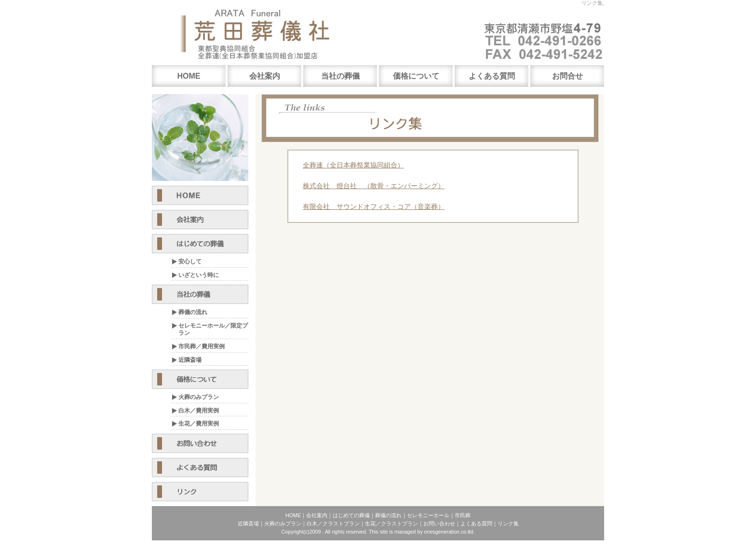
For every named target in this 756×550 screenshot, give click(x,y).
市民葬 (463, 515)
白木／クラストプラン (333, 523)
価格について (416, 76)
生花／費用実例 (199, 424)
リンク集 (508, 523)
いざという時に (199, 275)
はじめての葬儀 (351, 515)
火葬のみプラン (199, 397)
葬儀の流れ (193, 312)
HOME (189, 76)
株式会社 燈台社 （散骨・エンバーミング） (374, 186)
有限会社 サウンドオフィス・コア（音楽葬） (374, 206)
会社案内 (265, 76)
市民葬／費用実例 (202, 346)
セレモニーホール (428, 515)
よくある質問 (492, 76)
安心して (190, 261)
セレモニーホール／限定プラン (213, 330)
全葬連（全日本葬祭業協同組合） (353, 165)
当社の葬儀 (340, 76)
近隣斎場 (190, 360)
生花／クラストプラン (391, 523)
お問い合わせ (439, 523)
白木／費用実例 (199, 411)
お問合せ (567, 76)
